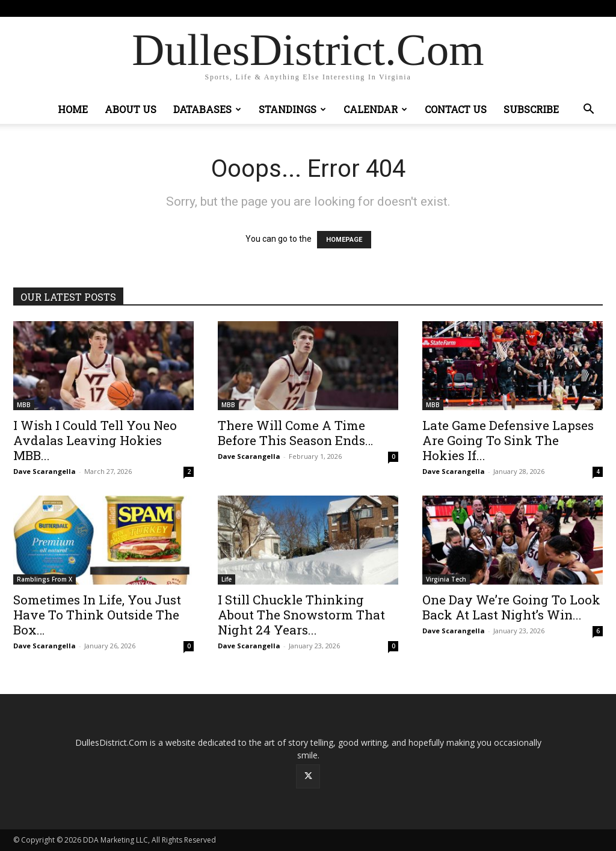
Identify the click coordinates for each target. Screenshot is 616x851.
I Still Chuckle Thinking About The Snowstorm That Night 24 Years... (301, 615)
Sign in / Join (211, 8)
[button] (588, 110)
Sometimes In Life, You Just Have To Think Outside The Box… (97, 615)
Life (226, 579)
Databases (207, 109)
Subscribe (531, 109)
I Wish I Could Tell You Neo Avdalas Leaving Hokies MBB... (95, 440)
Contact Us (456, 109)
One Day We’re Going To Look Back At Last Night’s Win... (511, 607)
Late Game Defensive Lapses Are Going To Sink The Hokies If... (508, 440)
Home (73, 109)
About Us (131, 109)
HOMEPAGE (344, 240)
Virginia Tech (446, 579)
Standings (292, 109)
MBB (24, 405)
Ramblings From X (45, 579)
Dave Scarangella (45, 471)
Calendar (375, 109)
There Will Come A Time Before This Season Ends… (295, 433)
